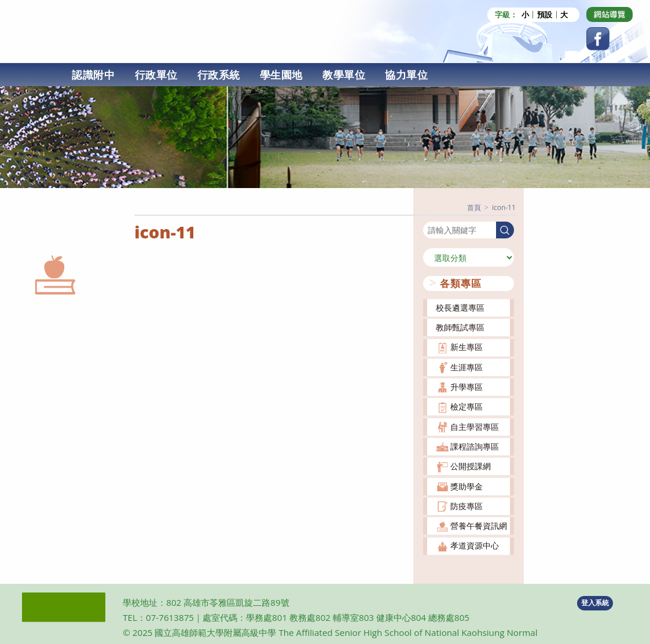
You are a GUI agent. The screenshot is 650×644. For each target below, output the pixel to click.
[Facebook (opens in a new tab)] (598, 39)
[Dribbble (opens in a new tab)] (609, 14)
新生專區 (467, 347)
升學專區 (467, 387)
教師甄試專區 (460, 327)
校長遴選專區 (460, 308)
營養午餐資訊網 (479, 526)
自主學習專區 (475, 427)
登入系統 (595, 603)
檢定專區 (467, 406)
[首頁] (474, 207)
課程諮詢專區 (475, 446)
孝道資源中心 (475, 545)
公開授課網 (471, 466)
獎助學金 (467, 486)
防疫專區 (467, 506)
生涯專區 (467, 367)
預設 (545, 15)
